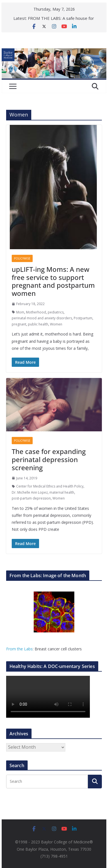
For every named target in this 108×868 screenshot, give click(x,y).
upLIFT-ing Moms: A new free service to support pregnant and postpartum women (53, 281)
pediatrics (56, 312)
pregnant (19, 324)
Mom (20, 312)
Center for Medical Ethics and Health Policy (50, 486)
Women (56, 324)
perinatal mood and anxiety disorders (42, 318)
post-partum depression (31, 498)
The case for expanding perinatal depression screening (49, 459)
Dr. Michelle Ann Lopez (30, 492)
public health (38, 324)
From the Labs (19, 649)
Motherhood (36, 312)
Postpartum (83, 318)
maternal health (62, 492)
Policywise (22, 258)
